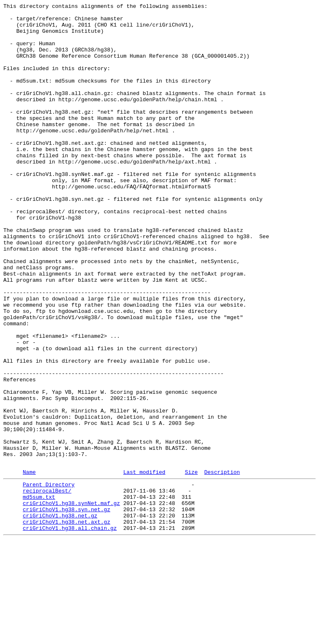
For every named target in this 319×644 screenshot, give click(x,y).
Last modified (144, 565)
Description (222, 565)
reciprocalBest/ (47, 586)
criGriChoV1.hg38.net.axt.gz (67, 624)
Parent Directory (49, 579)
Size (191, 565)
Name (29, 565)
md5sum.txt (39, 594)
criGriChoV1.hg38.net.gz (60, 616)
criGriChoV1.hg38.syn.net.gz (67, 609)
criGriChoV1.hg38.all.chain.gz (70, 631)
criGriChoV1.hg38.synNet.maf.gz (71, 601)
